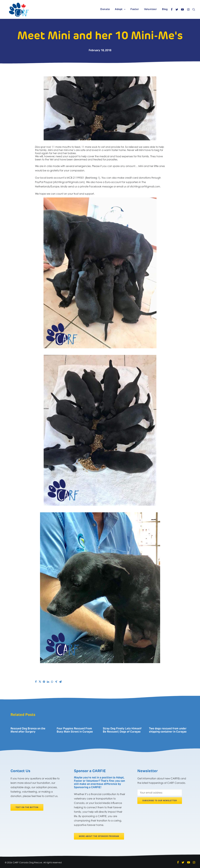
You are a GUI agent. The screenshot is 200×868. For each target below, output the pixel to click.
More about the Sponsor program (99, 836)
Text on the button (27, 807)
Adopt (120, 9)
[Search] (193, 9)
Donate (105, 9)
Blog (165, 9)
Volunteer (151, 9)
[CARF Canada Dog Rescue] (19, 9)
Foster (135, 9)
